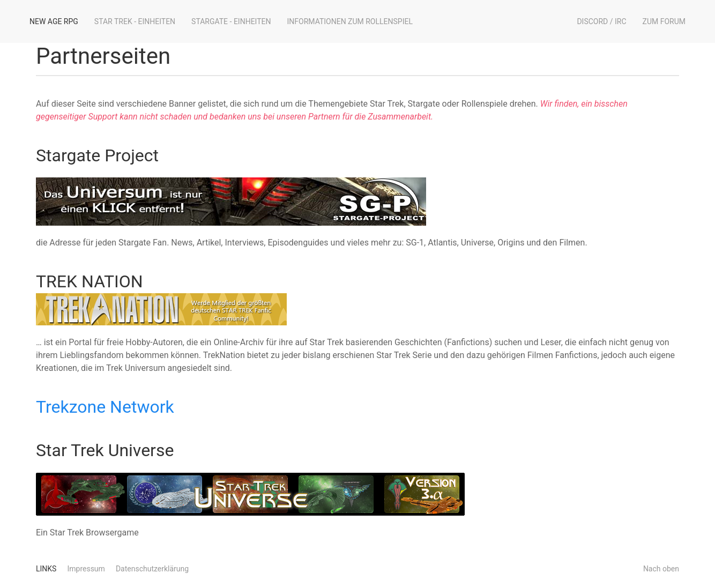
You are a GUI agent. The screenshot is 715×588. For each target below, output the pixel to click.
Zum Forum (664, 21)
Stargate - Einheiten (231, 21)
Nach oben (661, 569)
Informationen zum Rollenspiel (350, 21)
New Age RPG (54, 21)
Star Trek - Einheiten (135, 21)
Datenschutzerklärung (152, 569)
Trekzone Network (105, 407)
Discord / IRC (601, 21)
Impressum (86, 569)
